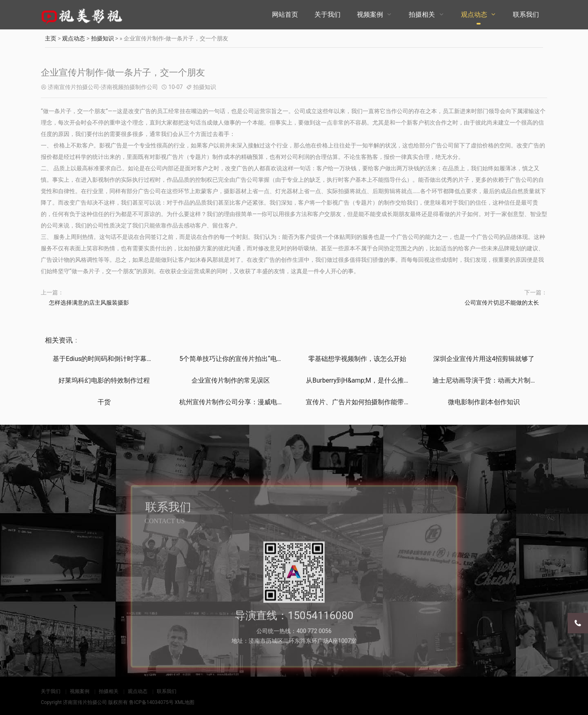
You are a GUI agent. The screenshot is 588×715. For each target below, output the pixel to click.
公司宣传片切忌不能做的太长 (502, 303)
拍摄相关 (422, 14)
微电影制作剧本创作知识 (484, 402)
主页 (51, 38)
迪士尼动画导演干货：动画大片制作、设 (491, 380)
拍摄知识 (102, 38)
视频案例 (370, 14)
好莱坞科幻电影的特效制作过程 (104, 380)
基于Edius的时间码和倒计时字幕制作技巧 (113, 359)
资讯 (66, 340)
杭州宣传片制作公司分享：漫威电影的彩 (238, 402)
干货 (104, 402)
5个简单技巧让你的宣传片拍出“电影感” (236, 359)
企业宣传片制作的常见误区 (231, 380)
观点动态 (474, 14)
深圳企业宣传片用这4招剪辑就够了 (484, 359)
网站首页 (285, 14)
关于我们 (327, 14)
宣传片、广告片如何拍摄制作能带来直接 (365, 402)
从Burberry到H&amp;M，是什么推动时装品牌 (372, 380)
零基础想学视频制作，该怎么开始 (357, 359)
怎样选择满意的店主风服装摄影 (89, 303)
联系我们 (526, 14)
